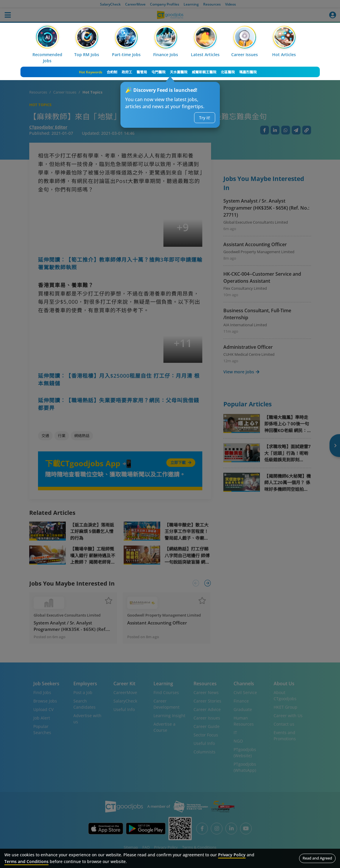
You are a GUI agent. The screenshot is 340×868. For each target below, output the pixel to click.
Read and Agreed (317, 858)
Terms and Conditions (26, 861)
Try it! (205, 118)
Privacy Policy (232, 855)
